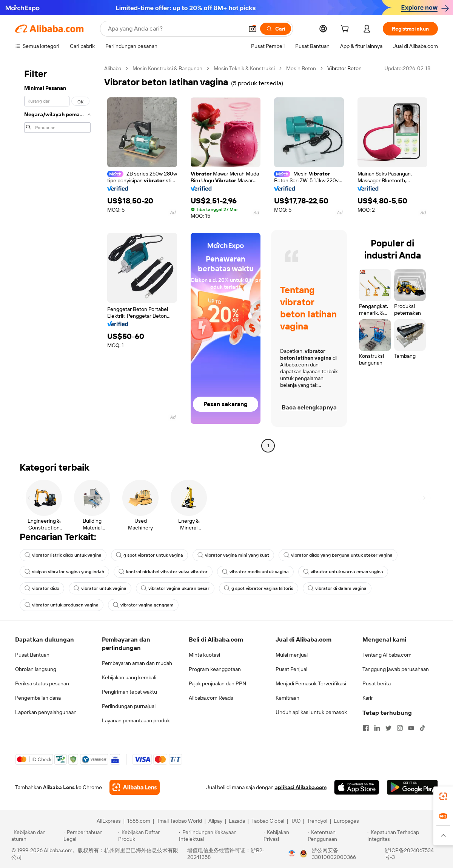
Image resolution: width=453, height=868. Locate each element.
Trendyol (317, 821)
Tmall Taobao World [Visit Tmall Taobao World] (179, 821)
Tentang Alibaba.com (387, 655)
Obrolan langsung (36, 669)
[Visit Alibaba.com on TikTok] (422, 728)
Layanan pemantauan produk (136, 720)
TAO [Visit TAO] (296, 821)
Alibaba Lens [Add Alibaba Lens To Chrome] (59, 787)
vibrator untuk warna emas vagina (343, 572)
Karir (368, 698)
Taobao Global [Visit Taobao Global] (268, 821)
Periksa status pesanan (42, 683)
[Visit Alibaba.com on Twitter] (388, 728)
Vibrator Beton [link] (344, 68)
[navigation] (57, 258)
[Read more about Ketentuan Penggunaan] (337, 836)
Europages (346, 821)
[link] (443, 796)
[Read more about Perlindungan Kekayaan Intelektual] (220, 836)
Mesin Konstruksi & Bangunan (167, 68)
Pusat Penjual (291, 669)
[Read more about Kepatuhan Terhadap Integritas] (404, 836)
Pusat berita (377, 683)
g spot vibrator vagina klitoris (259, 588)
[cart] (346, 30)
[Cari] (276, 29)
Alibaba (113, 68)
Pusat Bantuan (32, 655)
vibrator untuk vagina (100, 588)
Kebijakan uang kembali (129, 677)
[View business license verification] (292, 854)
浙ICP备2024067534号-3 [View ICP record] (409, 854)
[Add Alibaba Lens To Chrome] (135, 787)
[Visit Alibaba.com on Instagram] (400, 728)
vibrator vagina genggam (143, 605)
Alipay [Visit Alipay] (215, 821)
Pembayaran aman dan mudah (137, 663)
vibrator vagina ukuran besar (175, 588)
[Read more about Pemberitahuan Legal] (90, 836)
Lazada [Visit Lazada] (237, 821)
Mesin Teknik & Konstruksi (244, 68)
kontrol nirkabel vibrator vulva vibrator (163, 572)
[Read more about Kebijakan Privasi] (284, 836)
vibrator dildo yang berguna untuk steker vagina (338, 555)
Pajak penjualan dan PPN (217, 683)
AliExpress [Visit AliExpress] (109, 821)
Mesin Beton (301, 68)
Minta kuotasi (204, 655)
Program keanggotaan (215, 669)
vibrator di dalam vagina (337, 588)
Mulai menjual (292, 655)
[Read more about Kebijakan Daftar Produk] (147, 836)
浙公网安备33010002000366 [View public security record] (334, 854)
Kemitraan (287, 698)
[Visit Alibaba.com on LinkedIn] (377, 728)
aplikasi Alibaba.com (301, 787)
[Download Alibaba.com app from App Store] (357, 787)
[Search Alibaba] (175, 29)
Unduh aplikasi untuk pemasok (311, 712)
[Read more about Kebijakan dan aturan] (36, 836)
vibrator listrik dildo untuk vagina (63, 555)
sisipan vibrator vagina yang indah (64, 572)
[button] (253, 29)
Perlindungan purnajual (129, 706)
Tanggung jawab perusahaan (396, 669)
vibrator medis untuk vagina (255, 572)
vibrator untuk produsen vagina (62, 605)
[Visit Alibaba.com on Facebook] (366, 728)
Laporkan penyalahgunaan (46, 712)
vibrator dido (42, 588)
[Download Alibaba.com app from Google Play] (412, 787)
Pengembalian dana (38, 698)
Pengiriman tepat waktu (129, 692)
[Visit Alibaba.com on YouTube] (411, 728)
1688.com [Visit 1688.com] (139, 821)
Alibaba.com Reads (211, 698)
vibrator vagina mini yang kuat (233, 555)
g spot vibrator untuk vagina (149, 555)
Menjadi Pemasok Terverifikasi (311, 683)
